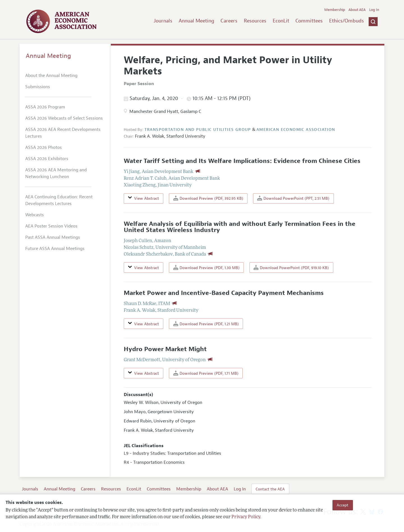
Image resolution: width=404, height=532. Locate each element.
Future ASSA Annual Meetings (55, 249)
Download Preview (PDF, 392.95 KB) (208, 198)
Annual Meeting (197, 21)
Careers (229, 21)
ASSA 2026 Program (45, 107)
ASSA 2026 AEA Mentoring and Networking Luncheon (56, 173)
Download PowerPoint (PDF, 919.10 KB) (291, 268)
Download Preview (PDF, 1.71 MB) (206, 373)
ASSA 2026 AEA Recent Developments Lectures (63, 133)
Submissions (38, 87)
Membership (335, 10)
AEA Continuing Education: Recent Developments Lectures (59, 200)
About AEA (357, 10)
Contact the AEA (270, 489)
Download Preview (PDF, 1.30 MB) (206, 268)
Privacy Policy (246, 517)
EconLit (281, 21)
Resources (255, 21)
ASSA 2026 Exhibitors (47, 159)
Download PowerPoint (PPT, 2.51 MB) (293, 198)
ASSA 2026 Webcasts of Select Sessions (64, 118)
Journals (163, 21)
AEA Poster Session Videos (51, 226)
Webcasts (35, 215)
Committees (309, 21)
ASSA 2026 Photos (43, 147)
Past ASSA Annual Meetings (53, 237)
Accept (343, 505)
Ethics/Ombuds (346, 21)
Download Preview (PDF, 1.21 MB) (206, 324)
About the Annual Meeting (51, 76)
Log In (374, 10)
